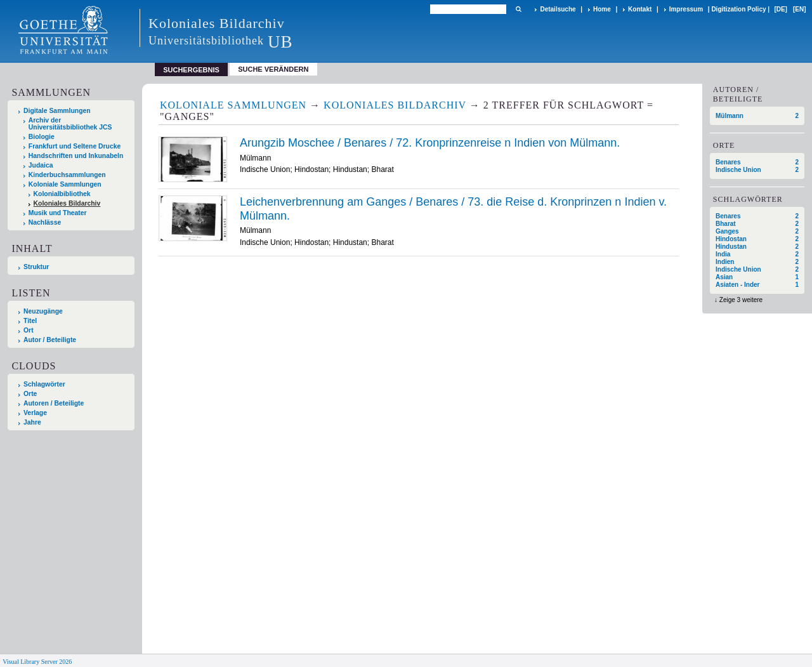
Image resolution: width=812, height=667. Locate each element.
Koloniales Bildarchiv (67, 203)
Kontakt (640, 9)
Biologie (42, 137)
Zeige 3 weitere (741, 300)
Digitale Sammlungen (57, 111)
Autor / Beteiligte (50, 340)
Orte (30, 394)
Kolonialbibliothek (62, 194)
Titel (30, 321)
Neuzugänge (43, 311)
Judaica (41, 165)
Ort (29, 330)
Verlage (35, 413)
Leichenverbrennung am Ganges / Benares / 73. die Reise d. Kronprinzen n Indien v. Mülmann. (453, 209)
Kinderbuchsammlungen (67, 175)
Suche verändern (273, 69)
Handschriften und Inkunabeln (76, 156)
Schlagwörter (44, 384)
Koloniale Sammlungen (65, 184)
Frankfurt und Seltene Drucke (75, 146)
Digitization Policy (738, 9)
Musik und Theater (58, 213)
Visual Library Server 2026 (37, 662)
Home (602, 9)
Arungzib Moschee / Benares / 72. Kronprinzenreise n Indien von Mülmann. (430, 143)
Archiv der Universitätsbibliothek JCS (70, 124)
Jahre (32, 422)
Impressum (686, 9)
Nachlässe (45, 222)
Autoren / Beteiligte (54, 403)
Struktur (36, 267)
